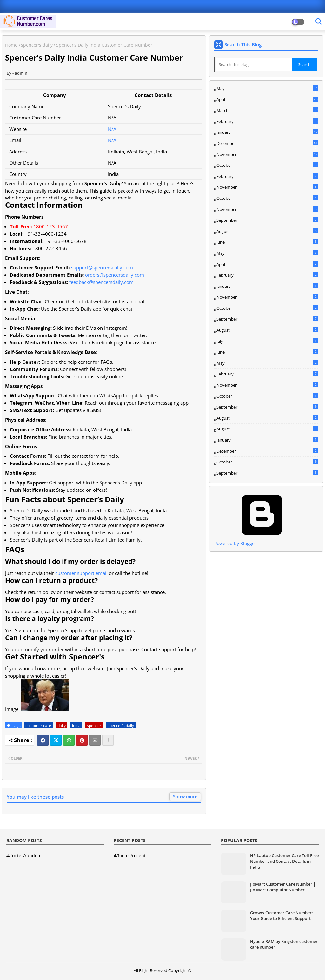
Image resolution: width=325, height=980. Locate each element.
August (267, 231)
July (267, 341)
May (267, 89)
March (267, 111)
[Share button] (108, 740)
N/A (112, 129)
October (267, 165)
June (267, 242)
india (76, 725)
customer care (38, 725)
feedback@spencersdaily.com (101, 282)
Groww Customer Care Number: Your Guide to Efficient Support (282, 916)
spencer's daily (37, 45)
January (267, 132)
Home (11, 45)
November (267, 155)
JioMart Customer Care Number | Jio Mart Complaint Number (283, 887)
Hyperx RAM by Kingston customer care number (284, 944)
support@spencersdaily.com (102, 267)
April (267, 99)
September (267, 220)
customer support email (81, 573)
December (267, 144)
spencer (94, 725)
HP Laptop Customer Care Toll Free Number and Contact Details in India (284, 861)
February (267, 122)
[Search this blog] (254, 64)
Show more (185, 797)
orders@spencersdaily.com (115, 275)
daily (62, 725)
